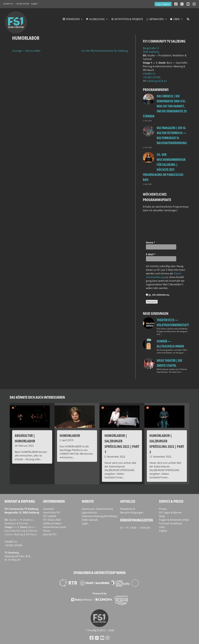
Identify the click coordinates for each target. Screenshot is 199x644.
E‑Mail (151, 254)
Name (151, 243)
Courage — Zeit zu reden (26, 51)
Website (88, 501)
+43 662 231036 (22, 4)
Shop (162, 516)
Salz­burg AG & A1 (157, 81)
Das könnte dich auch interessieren (37, 397)
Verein (47, 531)
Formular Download (170, 523)
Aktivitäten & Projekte (129, 19)
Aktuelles (128, 501)
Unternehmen (54, 501)
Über (176, 19)
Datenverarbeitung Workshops (99, 516)
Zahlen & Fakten (52, 523)
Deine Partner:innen (55, 527)
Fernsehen (73, 19)
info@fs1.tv (8, 4)
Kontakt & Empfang (20, 501)
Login (85, 523)
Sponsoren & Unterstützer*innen (99, 573)
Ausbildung (97, 19)
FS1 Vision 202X (52, 520)
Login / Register (163, 4)
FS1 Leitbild (50, 516)
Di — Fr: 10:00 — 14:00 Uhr (135, 528)
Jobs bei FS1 (50, 534)
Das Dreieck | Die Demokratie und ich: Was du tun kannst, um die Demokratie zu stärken (165, 106)
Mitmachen (157, 19)
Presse (163, 509)
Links (162, 527)
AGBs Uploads (90, 520)
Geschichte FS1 (52, 512)
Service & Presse (171, 501)
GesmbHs (49, 509)
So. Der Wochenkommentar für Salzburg (105, 51)
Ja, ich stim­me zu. (158, 295)
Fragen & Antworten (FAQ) (174, 520)
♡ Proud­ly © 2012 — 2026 (99, 630)
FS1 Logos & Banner (170, 512)
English (34, 4)
